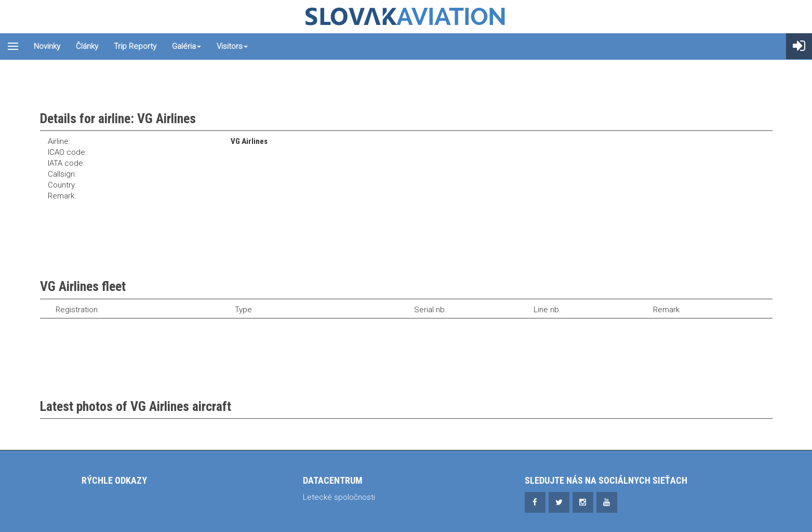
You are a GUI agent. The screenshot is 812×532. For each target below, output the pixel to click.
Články (87, 46)
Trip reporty (135, 46)
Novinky (47, 46)
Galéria (187, 46)
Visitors (232, 46)
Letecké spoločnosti (339, 497)
